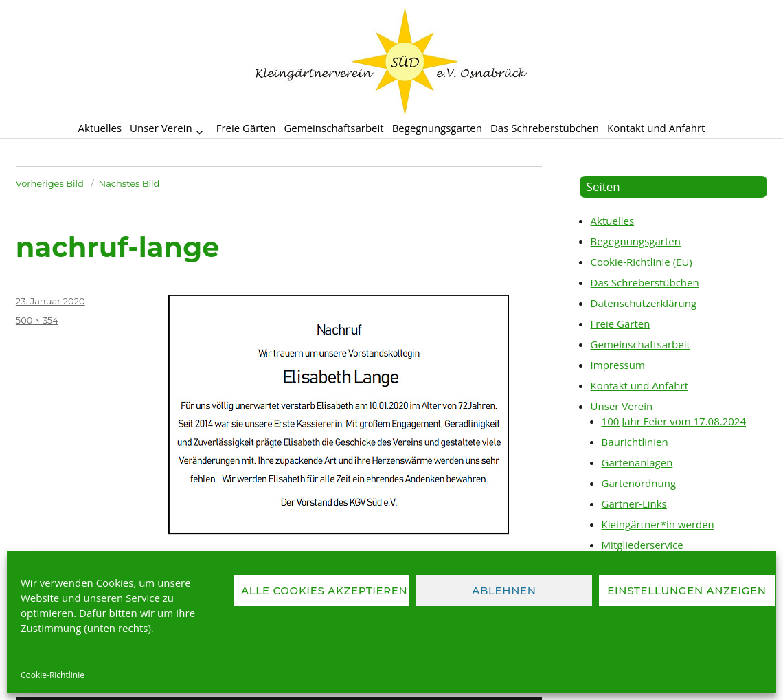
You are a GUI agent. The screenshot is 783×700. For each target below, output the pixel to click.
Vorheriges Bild (50, 183)
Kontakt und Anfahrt (656, 128)
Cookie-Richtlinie (53, 675)
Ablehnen (504, 590)
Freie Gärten (246, 128)
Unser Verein (161, 128)
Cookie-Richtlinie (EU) (642, 262)
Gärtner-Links (634, 504)
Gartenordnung (639, 483)
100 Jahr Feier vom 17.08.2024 (674, 421)
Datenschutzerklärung (644, 303)
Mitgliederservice (643, 545)
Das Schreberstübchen (545, 128)
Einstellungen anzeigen (686, 590)
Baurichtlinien (635, 442)
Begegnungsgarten (437, 128)
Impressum (618, 365)
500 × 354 (37, 320)
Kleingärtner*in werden (658, 524)
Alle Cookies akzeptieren (325, 590)
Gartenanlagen (637, 462)
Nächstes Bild (129, 183)
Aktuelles (100, 128)
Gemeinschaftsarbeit (333, 128)
